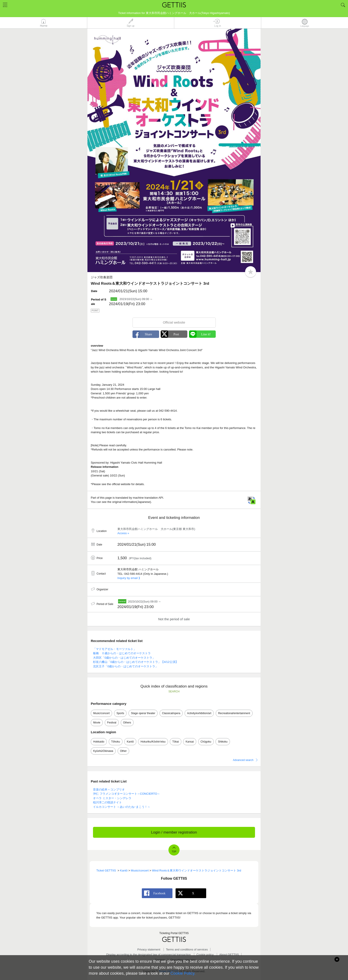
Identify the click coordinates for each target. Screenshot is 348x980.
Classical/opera (171, 713)
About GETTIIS (229, 955)
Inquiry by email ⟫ (129, 578)
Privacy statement (149, 949)
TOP (174, 852)
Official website (174, 322)
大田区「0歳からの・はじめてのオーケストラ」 (124, 658)
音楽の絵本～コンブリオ (109, 789)
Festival (112, 723)
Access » (123, 533)
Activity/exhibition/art (199, 713)
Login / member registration (174, 832)
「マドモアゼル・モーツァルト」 (115, 649)
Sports (120, 713)
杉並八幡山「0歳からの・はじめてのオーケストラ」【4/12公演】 (136, 662)
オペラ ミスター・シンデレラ (112, 798)
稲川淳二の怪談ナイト (107, 802)
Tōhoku (116, 742)
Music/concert (101, 713)
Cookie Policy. (183, 973)
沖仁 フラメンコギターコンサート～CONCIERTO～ (127, 794)
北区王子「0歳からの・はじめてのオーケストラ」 (126, 666)
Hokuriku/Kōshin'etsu (153, 742)
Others (127, 723)
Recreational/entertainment (234, 713)
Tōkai (175, 742)
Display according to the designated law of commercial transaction (149, 955)
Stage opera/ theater (143, 713)
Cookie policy (205, 955)
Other (123, 751)
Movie (97, 723)
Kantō (130, 742)
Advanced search (243, 760)
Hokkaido (99, 742)
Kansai (190, 742)
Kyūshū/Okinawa (103, 751)
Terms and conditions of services (187, 949)
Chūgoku (206, 742)
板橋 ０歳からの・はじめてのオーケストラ (122, 653)
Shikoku (223, 742)
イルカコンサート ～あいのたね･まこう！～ (122, 807)
